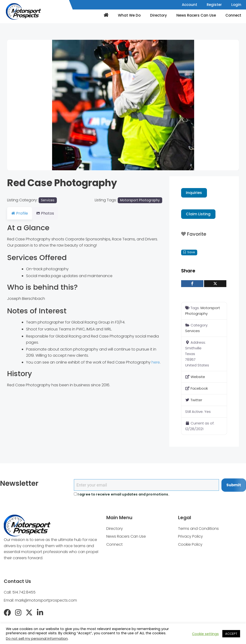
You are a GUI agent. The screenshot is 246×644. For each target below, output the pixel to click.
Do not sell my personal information (37, 639)
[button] (25, 105)
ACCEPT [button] (231, 634)
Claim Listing (198, 214)
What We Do (129, 15)
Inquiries (194, 193)
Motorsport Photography (140, 200)
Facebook (199, 388)
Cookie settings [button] (205, 634)
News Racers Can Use (196, 15)
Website (198, 377)
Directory (159, 15)
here (156, 362)
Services (48, 200)
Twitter (196, 400)
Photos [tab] (48, 213)
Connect (233, 15)
